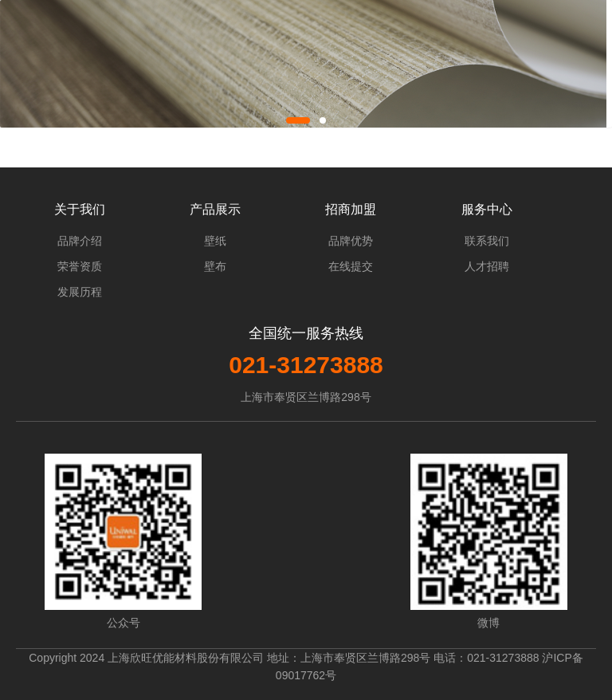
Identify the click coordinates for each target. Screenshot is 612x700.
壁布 (215, 266)
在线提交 (351, 266)
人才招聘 (487, 266)
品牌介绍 (80, 241)
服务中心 (487, 209)
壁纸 (215, 241)
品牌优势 (351, 241)
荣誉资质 (80, 266)
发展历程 (80, 292)
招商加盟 (351, 209)
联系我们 (487, 241)
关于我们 (80, 209)
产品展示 (215, 209)
